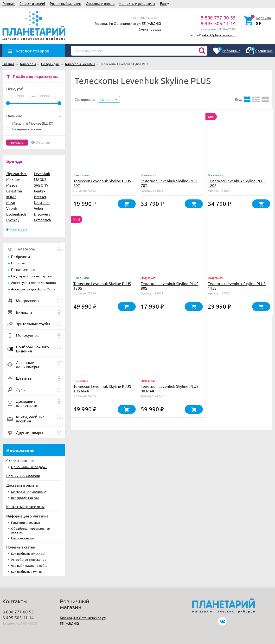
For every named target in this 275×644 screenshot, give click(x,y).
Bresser (40, 197)
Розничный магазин (65, 3)
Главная (9, 3)
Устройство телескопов (29, 559)
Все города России (25, 498)
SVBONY (41, 185)
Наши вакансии (23, 538)
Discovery (42, 214)
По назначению (23, 269)
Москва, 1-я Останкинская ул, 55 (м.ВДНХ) (128, 23)
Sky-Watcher (16, 174)
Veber (39, 208)
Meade (12, 185)
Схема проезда (150, 29)
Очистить (43, 142)
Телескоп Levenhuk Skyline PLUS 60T (102, 183)
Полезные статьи (21, 547)
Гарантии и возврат (26, 522)
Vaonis (12, 208)
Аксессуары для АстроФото (33, 289)
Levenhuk (42, 174)
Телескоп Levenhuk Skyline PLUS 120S (237, 183)
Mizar (11, 202)
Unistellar (42, 202)
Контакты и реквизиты (137, 3)
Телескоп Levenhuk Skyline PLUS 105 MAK (102, 388)
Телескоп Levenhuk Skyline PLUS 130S (102, 286)
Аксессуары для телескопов (33, 282)
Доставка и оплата (100, 3)
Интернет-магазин (24, 129)
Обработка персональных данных (31, 530)
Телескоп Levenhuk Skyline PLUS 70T (170, 183)
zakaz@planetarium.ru (219, 35)
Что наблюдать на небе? (29, 565)
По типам (18, 263)
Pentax (40, 191)
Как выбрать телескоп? (28, 553)
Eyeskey (13, 220)
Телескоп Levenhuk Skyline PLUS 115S (237, 286)
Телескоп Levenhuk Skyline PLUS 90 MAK (170, 388)
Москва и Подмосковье (29, 492)
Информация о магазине (27, 516)
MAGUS (40, 179)
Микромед (15, 179)
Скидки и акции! (32, 3)
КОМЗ (11, 197)
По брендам (20, 256)
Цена (106, 99)
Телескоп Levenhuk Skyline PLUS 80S (170, 286)
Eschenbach (16, 214)
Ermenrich (42, 220)
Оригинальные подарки (29, 467)
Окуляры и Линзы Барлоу (31, 276)
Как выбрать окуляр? (27, 571)
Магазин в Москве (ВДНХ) (30, 123)
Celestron (14, 191)
